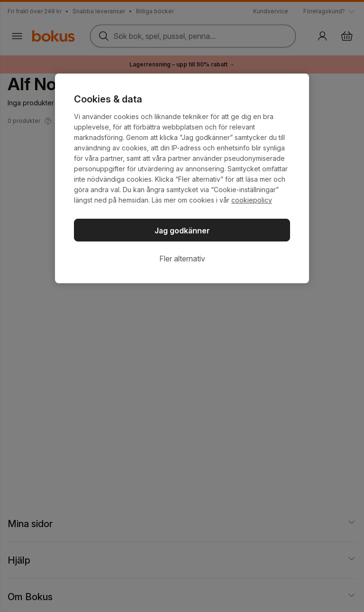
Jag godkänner (182, 231)
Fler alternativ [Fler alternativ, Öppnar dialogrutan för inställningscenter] (182, 259)
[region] (182, 178)
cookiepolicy (252, 200)
